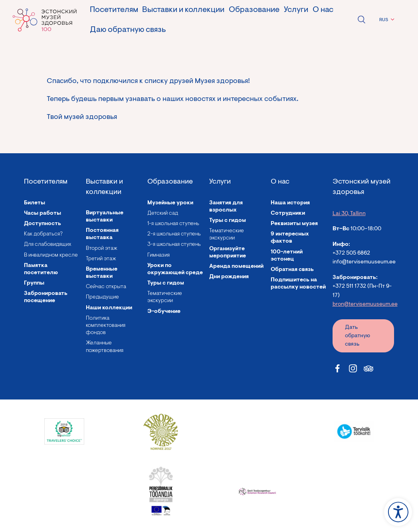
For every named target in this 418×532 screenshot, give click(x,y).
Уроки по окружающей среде (175, 269)
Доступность (43, 224)
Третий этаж (101, 259)
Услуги (296, 10)
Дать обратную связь (358, 336)
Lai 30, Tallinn (349, 214)
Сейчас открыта (106, 287)
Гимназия (158, 255)
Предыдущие (102, 297)
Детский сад (163, 214)
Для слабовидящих (48, 245)
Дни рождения (229, 277)
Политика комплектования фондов (106, 326)
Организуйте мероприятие (228, 253)
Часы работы (43, 214)
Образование (254, 10)
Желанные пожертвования (105, 347)
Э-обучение (164, 312)
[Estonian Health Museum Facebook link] (337, 368)
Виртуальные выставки (105, 217)
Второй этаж (102, 249)
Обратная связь (292, 270)
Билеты (35, 203)
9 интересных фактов (290, 238)
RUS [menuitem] (384, 20)
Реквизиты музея (294, 224)
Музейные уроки (170, 203)
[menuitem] (386, 20)
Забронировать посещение (46, 297)
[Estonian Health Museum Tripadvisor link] (368, 368)
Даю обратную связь (128, 30)
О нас (323, 10)
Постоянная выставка (102, 234)
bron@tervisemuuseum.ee (365, 305)
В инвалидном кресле (51, 255)
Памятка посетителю (41, 269)
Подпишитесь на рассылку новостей (298, 284)
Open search (361, 20)
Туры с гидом (166, 283)
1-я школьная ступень (173, 224)
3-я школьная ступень (174, 245)
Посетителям (114, 10)
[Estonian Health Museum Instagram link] (353, 368)
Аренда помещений (236, 267)
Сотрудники (288, 214)
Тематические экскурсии (165, 297)
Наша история (290, 203)
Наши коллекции (109, 308)
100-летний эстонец (287, 256)
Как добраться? (43, 234)
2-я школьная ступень (174, 234)
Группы (34, 283)
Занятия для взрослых (226, 207)
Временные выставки (102, 273)
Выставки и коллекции (183, 10)
